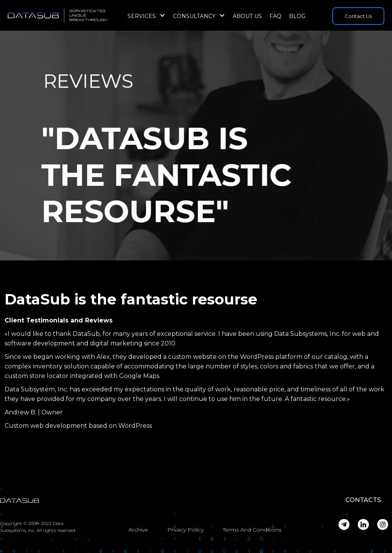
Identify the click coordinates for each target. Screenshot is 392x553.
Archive (138, 530)
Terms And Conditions (252, 530)
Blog (297, 16)
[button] (146, 16)
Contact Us (358, 16)
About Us (247, 16)
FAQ (275, 16)
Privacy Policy (185, 530)
